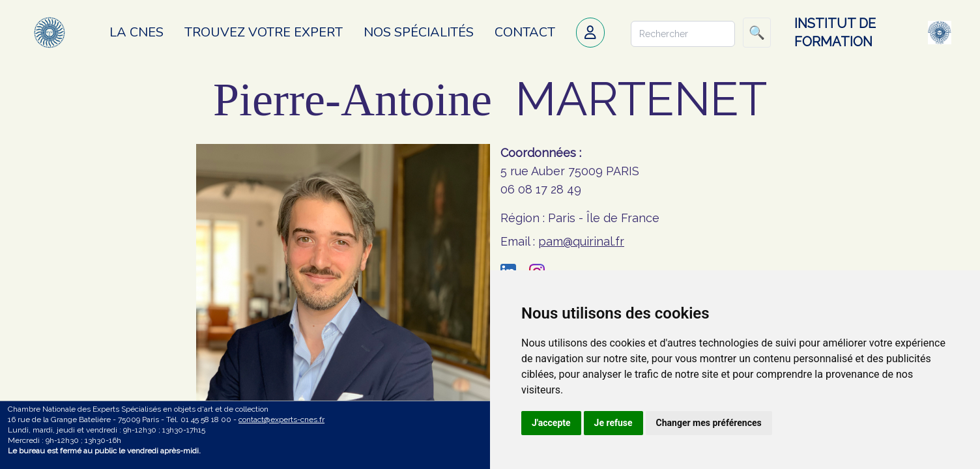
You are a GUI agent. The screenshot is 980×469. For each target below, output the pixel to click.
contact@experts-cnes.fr (281, 419)
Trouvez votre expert (264, 32)
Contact (525, 32)
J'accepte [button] (551, 423)
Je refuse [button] (613, 423)
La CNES (137, 32)
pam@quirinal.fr (581, 241)
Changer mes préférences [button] (709, 423)
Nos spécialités (419, 32)
